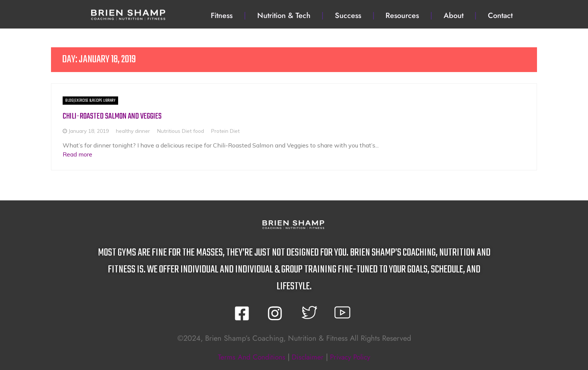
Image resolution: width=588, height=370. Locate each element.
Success (348, 16)
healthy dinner (133, 131)
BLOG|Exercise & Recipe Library (90, 101)
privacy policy (352, 357)
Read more (77, 154)
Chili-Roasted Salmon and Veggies (115, 116)
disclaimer (307, 357)
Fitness (222, 16)
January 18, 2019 (89, 131)
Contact (500, 16)
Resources (402, 16)
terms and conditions (249, 357)
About (454, 16)
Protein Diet (225, 131)
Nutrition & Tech (284, 16)
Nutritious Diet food (181, 131)
